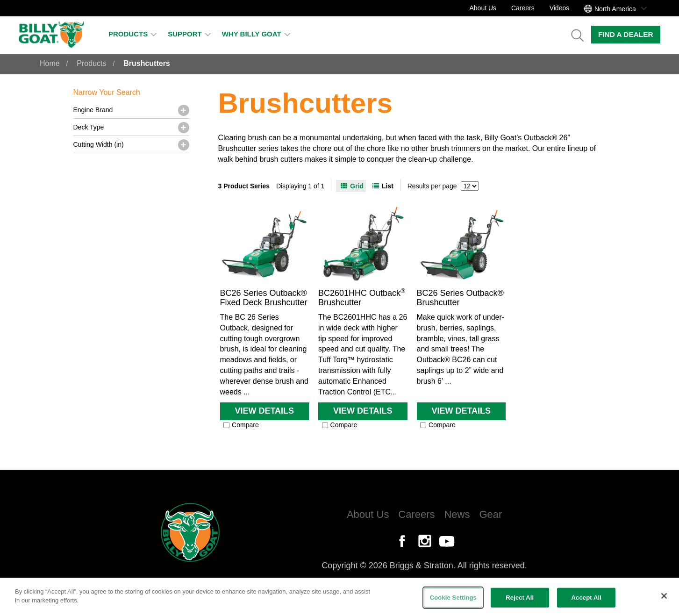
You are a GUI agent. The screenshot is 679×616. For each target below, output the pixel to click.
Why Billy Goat (256, 34)
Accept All (586, 598)
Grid (357, 186)
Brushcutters (147, 63)
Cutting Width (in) (99, 144)
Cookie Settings (453, 598)
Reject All (520, 598)
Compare (241, 425)
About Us (483, 8)
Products (132, 34)
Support (189, 34)
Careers (523, 8)
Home (50, 63)
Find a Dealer (626, 34)
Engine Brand (93, 110)
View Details (264, 411)
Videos (560, 8)
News (457, 514)
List (388, 186)
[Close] (664, 596)
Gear (490, 514)
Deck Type (89, 127)
